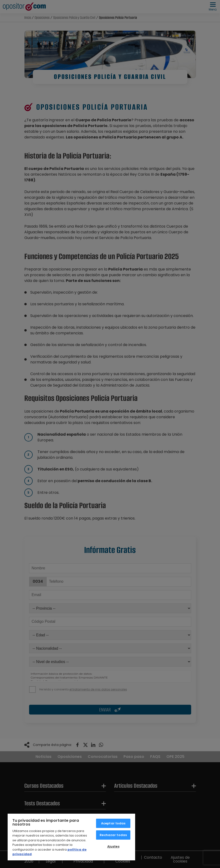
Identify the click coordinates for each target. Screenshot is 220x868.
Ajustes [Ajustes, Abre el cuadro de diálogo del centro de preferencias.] (113, 846)
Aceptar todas (113, 823)
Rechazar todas (113, 835)
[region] (71, 837)
